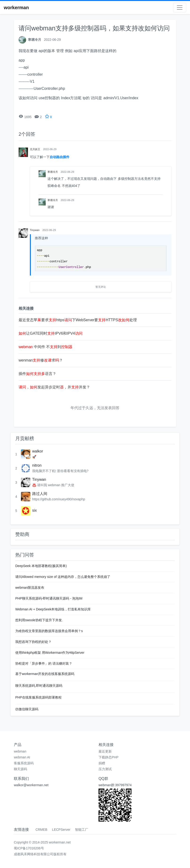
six (35, 510)
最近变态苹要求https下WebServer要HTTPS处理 (78, 320)
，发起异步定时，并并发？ (54, 387)
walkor (38, 451)
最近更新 (105, 751)
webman (20, 751)
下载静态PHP (109, 757)
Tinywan (39, 479)
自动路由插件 (59, 157)
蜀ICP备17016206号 (29, 848)
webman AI (22, 757)
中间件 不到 (46, 347)
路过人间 (40, 494)
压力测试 (105, 769)
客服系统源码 (24, 763)
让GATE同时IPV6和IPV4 (51, 333)
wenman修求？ (41, 360)
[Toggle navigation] (180, 8)
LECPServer (61, 830)
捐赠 (102, 763)
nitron (37, 465)
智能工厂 (82, 830)
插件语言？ (37, 374)
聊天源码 (20, 769)
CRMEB (42, 830)
